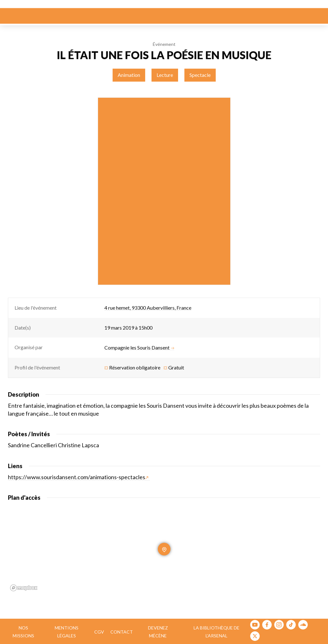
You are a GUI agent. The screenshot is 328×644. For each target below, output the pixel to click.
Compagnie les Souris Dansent (139, 348)
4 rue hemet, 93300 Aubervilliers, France (148, 308)
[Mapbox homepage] (24, 588)
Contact (122, 632)
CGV (99, 632)
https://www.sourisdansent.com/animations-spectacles (78, 477)
